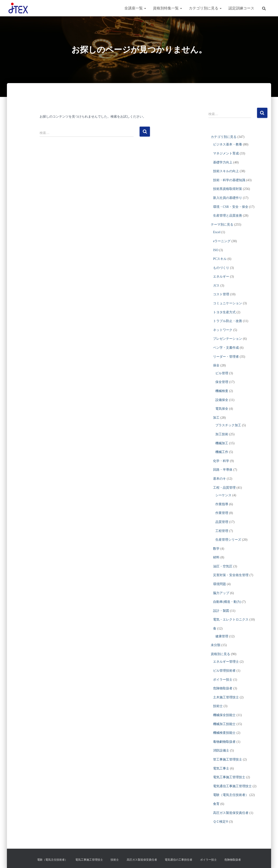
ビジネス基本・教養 (228, 144)
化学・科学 (221, 461)
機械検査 (222, 391)
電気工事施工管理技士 (229, 777)
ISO (216, 250)
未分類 (216, 645)
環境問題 (219, 584)
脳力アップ (221, 593)
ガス (216, 286)
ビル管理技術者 (224, 671)
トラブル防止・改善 (228, 321)
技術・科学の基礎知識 (229, 180)
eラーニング (222, 241)
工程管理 (222, 531)
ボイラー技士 (223, 680)
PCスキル (220, 259)
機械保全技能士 (224, 715)
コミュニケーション (228, 303)
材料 (216, 557)
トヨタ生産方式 (224, 312)
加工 (216, 418)
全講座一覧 (135, 8)
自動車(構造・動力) (227, 602)
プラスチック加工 (228, 425)
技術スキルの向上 (226, 171)
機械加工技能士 (224, 724)
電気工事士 (221, 768)
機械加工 (222, 443)
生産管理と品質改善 (228, 216)
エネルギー (221, 277)
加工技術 (222, 434)
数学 (216, 549)
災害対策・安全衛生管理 (231, 575)
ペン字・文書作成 (226, 348)
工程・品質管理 (224, 488)
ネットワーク (223, 330)
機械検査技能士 (224, 733)
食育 (216, 804)
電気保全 (222, 409)
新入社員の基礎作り (228, 198)
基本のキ (219, 479)
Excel (217, 232)
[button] (145, 8)
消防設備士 (221, 750)
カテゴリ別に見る (205, 8)
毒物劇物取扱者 (224, 742)
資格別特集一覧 (167, 8)
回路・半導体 (223, 470)
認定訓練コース (241, 8)
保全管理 (222, 382)
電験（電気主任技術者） (231, 795)
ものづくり (221, 268)
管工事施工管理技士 (228, 759)
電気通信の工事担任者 (179, 860)
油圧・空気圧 (223, 566)
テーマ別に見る (222, 225)
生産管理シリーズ (228, 540)
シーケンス (223, 495)
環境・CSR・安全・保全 (231, 207)
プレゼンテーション (228, 339)
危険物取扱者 (223, 688)
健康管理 (222, 636)
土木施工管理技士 (226, 697)
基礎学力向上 (223, 162)
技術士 (218, 706)
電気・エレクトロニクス (231, 620)
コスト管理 (221, 294)
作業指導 (222, 504)
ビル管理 (222, 373)
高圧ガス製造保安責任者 (231, 813)
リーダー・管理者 (226, 357)
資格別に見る (220, 654)
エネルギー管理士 (226, 662)
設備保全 (222, 400)
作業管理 (222, 513)
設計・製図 (221, 611)
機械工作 (222, 452)
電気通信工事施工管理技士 (232, 786)
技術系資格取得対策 (228, 189)
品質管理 (222, 522)
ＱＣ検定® (221, 822)
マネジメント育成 (226, 153)
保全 (216, 365)
